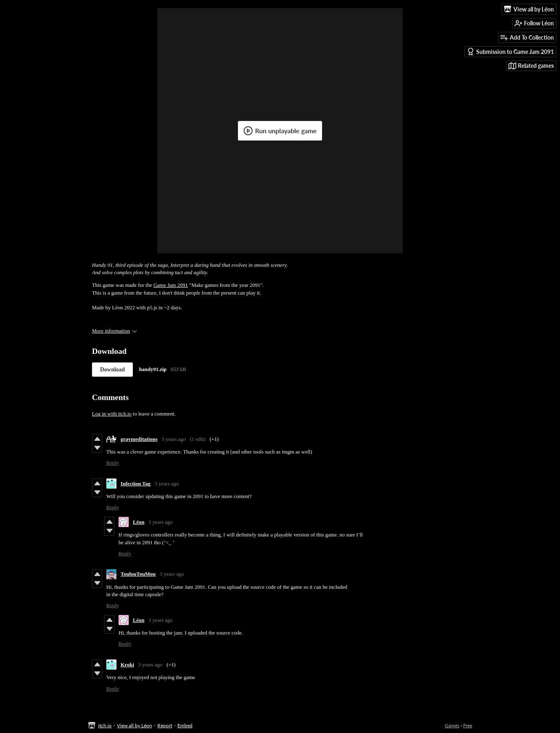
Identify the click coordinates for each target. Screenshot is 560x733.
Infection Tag (136, 484)
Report (165, 725)
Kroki (127, 665)
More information (114, 331)
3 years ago (174, 439)
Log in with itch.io (112, 414)
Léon (139, 522)
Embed (185, 725)
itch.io (105, 725)
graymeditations (139, 439)
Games (452, 725)
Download (113, 370)
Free (468, 725)
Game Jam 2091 (170, 285)
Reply (113, 463)
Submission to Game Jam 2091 (510, 52)
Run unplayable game (280, 131)
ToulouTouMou (138, 574)
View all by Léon (134, 725)
